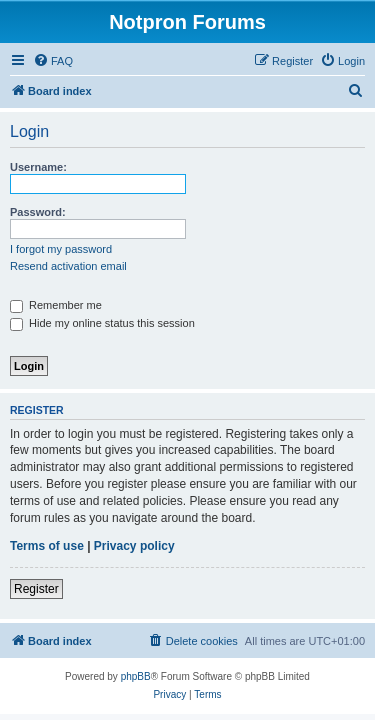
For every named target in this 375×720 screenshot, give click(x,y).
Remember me (56, 305)
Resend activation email (68, 266)
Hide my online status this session (102, 323)
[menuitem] (53, 61)
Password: (38, 212)
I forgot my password (61, 249)
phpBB (136, 676)
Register (36, 589)
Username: (38, 167)
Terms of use (47, 546)
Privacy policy (134, 546)
